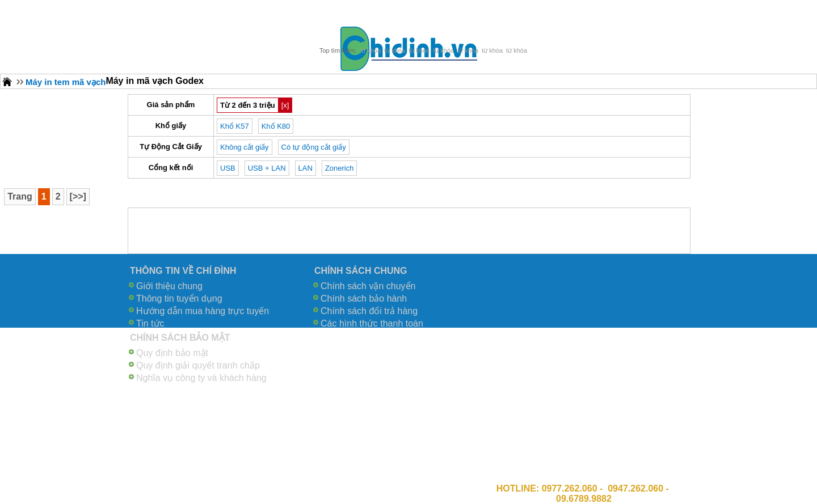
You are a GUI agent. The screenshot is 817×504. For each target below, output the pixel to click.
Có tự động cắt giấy (314, 147)
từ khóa (370, 50)
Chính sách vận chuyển (368, 286)
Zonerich (340, 168)
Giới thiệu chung (169, 286)
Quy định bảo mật (172, 353)
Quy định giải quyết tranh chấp (198, 365)
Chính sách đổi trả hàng (369, 311)
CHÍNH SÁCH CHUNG (361, 271)
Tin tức (150, 323)
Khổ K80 (276, 126)
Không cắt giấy (245, 147)
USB (228, 168)
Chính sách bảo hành (364, 298)
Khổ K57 (235, 126)
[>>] (78, 196)
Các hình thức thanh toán (372, 323)
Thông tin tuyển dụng (179, 298)
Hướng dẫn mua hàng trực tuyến (203, 311)
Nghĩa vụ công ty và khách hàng (201, 378)
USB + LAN (267, 168)
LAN (306, 168)
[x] (285, 105)
